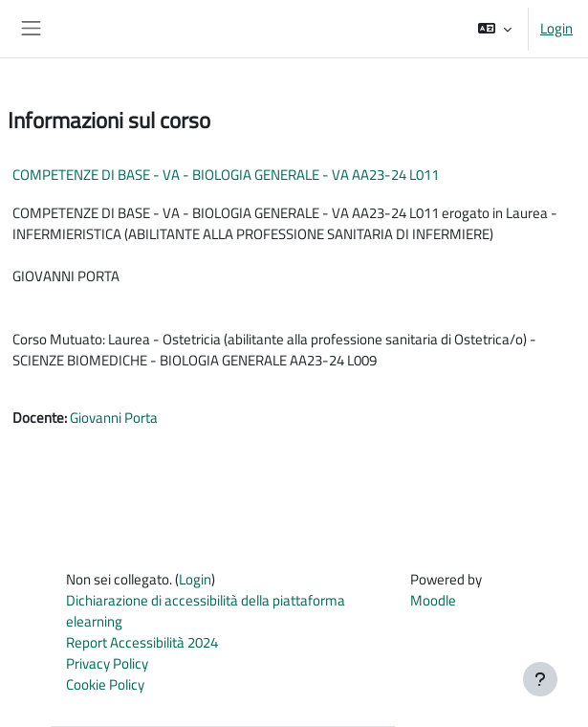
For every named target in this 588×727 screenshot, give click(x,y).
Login (556, 29)
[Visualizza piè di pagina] (540, 679)
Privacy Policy (107, 663)
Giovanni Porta (114, 418)
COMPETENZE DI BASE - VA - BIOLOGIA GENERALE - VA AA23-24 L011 (226, 175)
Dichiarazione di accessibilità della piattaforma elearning (206, 611)
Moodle (433, 600)
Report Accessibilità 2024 (142, 642)
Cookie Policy (105, 684)
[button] (495, 29)
